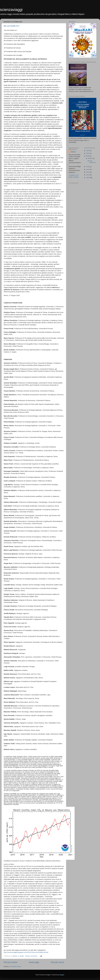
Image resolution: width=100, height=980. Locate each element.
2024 (88, 151)
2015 (88, 169)
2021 (88, 153)
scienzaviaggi (11, 10)
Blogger (62, 975)
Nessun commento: (32, 956)
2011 (88, 175)
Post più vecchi (57, 962)
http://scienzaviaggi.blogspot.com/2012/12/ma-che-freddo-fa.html (26, 952)
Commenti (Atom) (15, 967)
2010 (88, 178)
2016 (88, 167)
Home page (34, 962)
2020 (88, 156)
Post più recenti (10, 962)
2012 (88, 172)
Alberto (73, 152)
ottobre (90, 158)
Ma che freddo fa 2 (12, 26)
